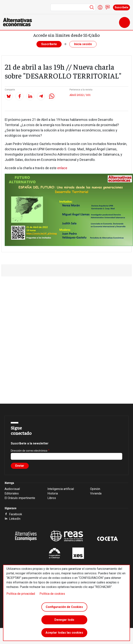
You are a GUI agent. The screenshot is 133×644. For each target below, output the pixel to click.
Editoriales (12, 493)
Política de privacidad (21, 594)
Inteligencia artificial (61, 489)
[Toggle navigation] (124, 22)
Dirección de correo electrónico (29, 451)
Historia (53, 493)
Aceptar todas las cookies (64, 633)
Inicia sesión (83, 44)
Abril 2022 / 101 (80, 95)
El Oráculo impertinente (20, 498)
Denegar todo (64, 620)
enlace (62, 168)
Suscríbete (121, 7)
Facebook (16, 514)
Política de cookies (52, 594)
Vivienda (96, 493)
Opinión (95, 489)
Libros (52, 498)
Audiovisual (12, 489)
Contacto (108, 7)
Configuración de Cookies (64, 607)
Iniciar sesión (100, 7)
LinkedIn (15, 519)
